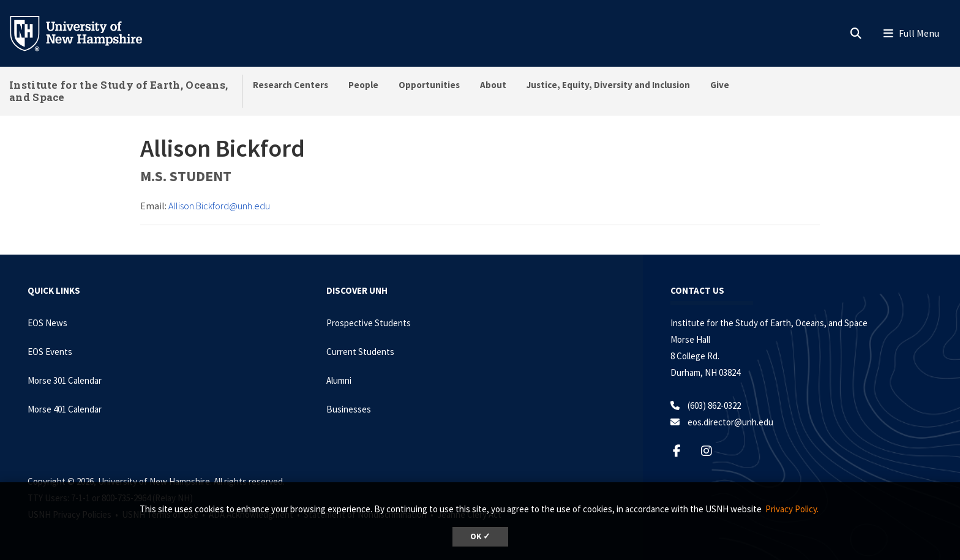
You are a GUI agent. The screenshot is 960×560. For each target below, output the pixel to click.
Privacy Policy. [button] (792, 509)
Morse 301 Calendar (65, 380)
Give (720, 85)
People (363, 85)
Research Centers (291, 85)
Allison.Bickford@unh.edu (219, 206)
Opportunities (429, 85)
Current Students (360, 352)
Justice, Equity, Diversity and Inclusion (608, 85)
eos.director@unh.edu (730, 422)
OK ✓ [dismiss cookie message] (480, 536)
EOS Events (50, 352)
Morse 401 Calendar (65, 409)
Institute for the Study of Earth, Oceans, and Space (118, 91)
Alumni (339, 380)
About (493, 85)
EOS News (47, 323)
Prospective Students (369, 323)
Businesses (349, 409)
